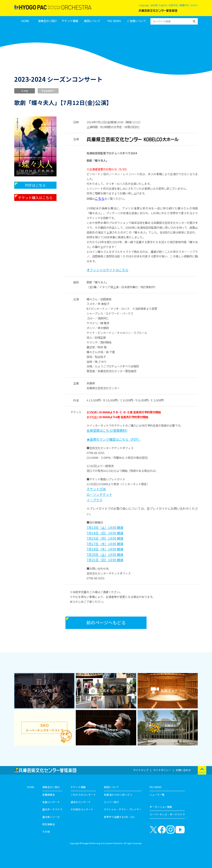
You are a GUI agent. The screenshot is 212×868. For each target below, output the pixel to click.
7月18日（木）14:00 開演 (105, 549)
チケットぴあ (96, 489)
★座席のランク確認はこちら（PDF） (114, 439)
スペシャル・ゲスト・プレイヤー (123, 809)
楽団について (92, 21)
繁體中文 (184, 5)
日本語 (154, 5)
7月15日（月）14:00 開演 (105, 538)
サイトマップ (141, 770)
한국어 (194, 5)
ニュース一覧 (157, 795)
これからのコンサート (83, 795)
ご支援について (136, 21)
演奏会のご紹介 (48, 21)
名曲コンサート (51, 802)
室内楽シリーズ (51, 817)
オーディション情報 (161, 807)
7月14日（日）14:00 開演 (105, 533)
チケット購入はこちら (35, 197)
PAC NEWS (114, 21)
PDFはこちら (35, 185)
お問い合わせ (183, 770)
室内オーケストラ (52, 809)
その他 (46, 832)
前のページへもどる (106, 623)
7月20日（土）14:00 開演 (105, 555)
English (163, 5)
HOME (25, 21)
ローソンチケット (99, 494)
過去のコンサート (81, 802)
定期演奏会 (49, 795)
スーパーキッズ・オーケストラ (167, 814)
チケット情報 (70, 21)
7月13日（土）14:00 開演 (105, 527)
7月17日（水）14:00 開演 (105, 544)
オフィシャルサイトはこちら (107, 270)
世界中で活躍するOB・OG (119, 817)
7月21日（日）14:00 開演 (105, 560)
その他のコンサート (82, 809)
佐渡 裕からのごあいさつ (118, 795)
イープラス (95, 500)
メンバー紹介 (111, 802)
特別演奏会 (49, 824)
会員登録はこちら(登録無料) (107, 430)
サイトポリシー (162, 770)
